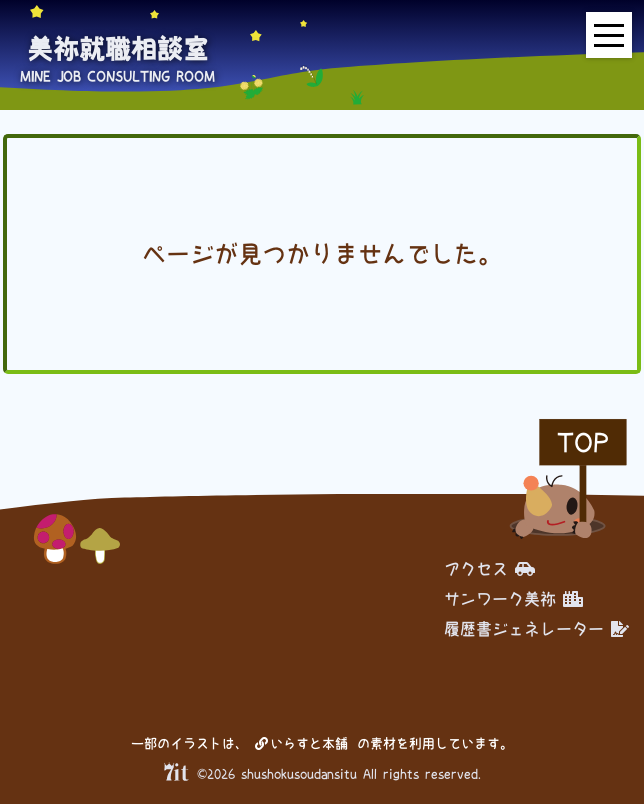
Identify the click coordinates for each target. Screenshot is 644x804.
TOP (583, 442)
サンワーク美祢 (513, 599)
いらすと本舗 (301, 743)
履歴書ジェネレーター (536, 629)
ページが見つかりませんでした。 (322, 254)
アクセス (489, 569)
